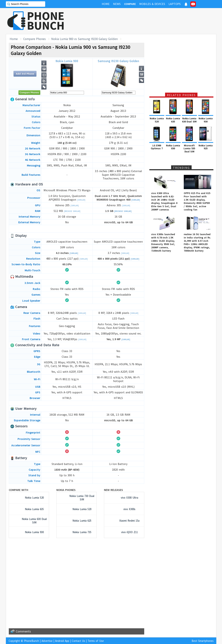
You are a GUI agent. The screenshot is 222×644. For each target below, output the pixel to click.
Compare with (18, 490)
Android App (62, 641)
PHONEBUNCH (46, 21)
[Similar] (81, 200)
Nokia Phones (66, 490)
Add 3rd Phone (25, 74)
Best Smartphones (203, 641)
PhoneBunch (31, 641)
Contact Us (78, 641)
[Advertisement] (150, 21)
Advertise (47, 641)
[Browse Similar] (72, 211)
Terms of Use (96, 641)
